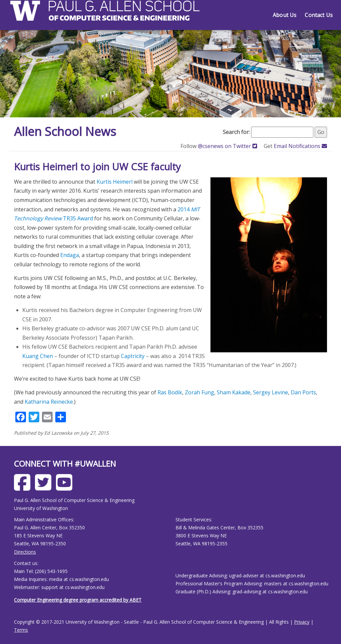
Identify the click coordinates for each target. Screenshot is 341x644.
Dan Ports (303, 392)
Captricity (133, 356)
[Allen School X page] (45, 487)
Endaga (70, 255)
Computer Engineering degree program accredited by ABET (78, 600)
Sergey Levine (271, 392)
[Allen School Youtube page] (66, 487)
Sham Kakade (234, 392)
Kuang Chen (38, 356)
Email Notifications (300, 146)
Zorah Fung (199, 392)
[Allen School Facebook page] (24, 487)
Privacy (302, 622)
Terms (21, 630)
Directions (25, 552)
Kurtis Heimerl (115, 182)
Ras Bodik (170, 392)
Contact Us (319, 15)
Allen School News (65, 131)
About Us (285, 15)
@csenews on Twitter (228, 146)
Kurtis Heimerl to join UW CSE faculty (97, 166)
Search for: (236, 132)
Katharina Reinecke (49, 402)
